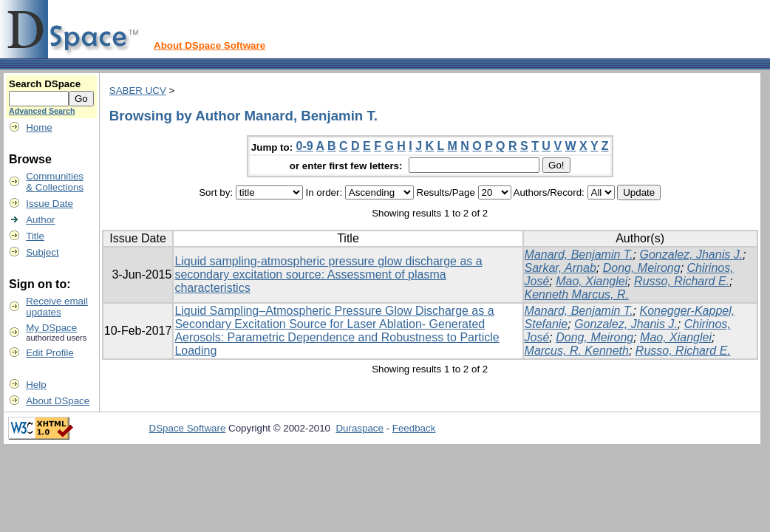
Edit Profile (50, 353)
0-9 (305, 146)
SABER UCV (138, 91)
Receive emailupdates (57, 307)
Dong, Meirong (642, 268)
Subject (42, 252)
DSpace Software (188, 428)
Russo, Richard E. (682, 281)
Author (40, 220)
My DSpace (51, 328)
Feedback (414, 428)
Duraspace (359, 428)
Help (36, 385)
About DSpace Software (209, 45)
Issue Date (50, 204)
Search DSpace (45, 84)
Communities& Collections (55, 182)
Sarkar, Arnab (561, 268)
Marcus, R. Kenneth (577, 351)
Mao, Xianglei (592, 281)
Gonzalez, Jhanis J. (691, 255)
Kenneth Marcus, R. (577, 294)
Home (39, 127)
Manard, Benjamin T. (579, 255)
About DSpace (58, 401)
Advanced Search (42, 111)
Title (35, 236)
